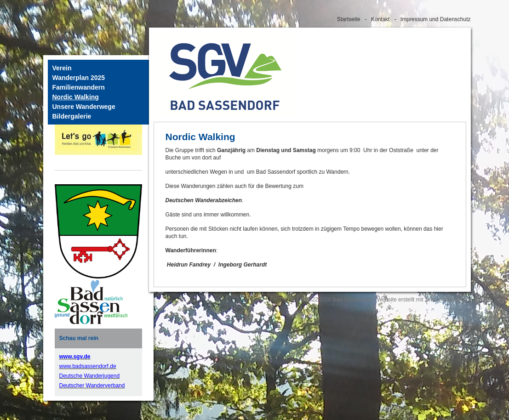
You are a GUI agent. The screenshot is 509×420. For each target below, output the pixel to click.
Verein (62, 68)
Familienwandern (79, 87)
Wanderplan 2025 (79, 78)
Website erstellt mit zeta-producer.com (424, 300)
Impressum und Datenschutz (436, 19)
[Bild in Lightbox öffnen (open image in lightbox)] (91, 302)
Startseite (349, 19)
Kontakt (380, 19)
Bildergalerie (72, 116)
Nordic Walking (76, 97)
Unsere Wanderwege (84, 107)
